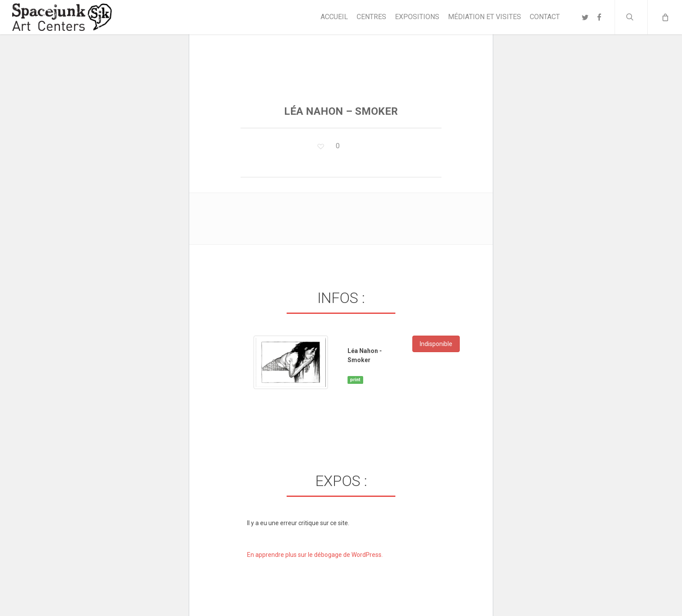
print (355, 380)
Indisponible (436, 344)
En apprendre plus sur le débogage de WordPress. (315, 555)
